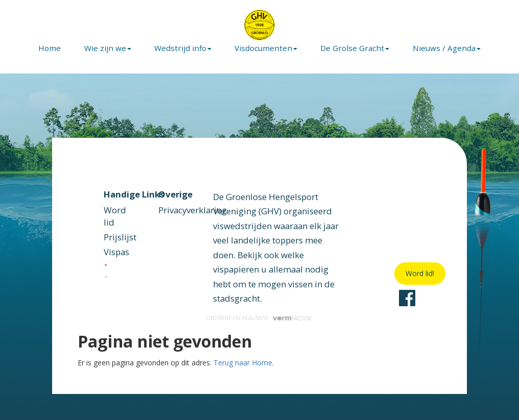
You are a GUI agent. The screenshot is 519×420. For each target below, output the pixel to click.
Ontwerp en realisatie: (259, 318)
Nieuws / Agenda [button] (447, 48)
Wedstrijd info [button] (183, 48)
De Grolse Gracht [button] (355, 48)
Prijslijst (120, 237)
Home (50, 48)
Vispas (116, 252)
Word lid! (420, 273)
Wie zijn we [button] (108, 48)
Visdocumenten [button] (266, 48)
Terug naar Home (243, 363)
